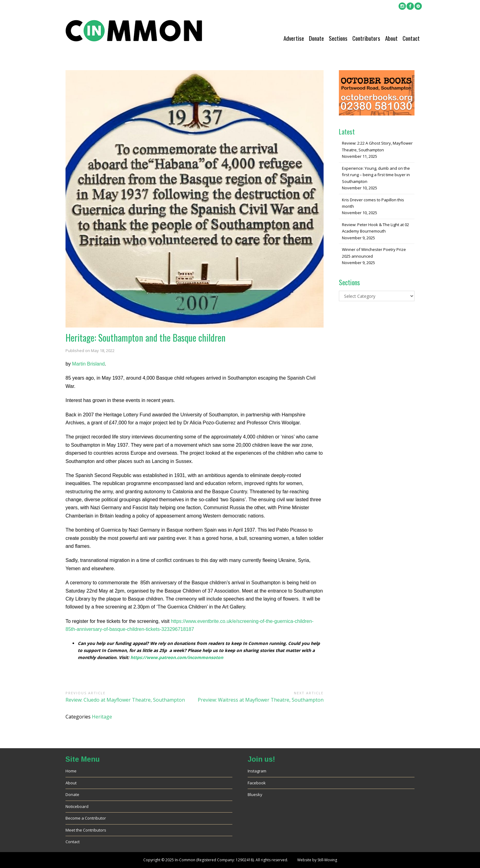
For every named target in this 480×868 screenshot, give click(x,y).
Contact (411, 38)
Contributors (366, 38)
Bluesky (255, 794)
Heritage (102, 717)
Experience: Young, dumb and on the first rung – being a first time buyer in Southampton (376, 175)
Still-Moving (327, 860)
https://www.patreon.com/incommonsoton (177, 657)
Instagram (257, 771)
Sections (338, 38)
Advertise (294, 38)
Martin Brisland (88, 364)
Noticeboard (77, 806)
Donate (316, 38)
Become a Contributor (86, 818)
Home (71, 771)
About (391, 38)
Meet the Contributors (86, 830)
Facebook (257, 783)
